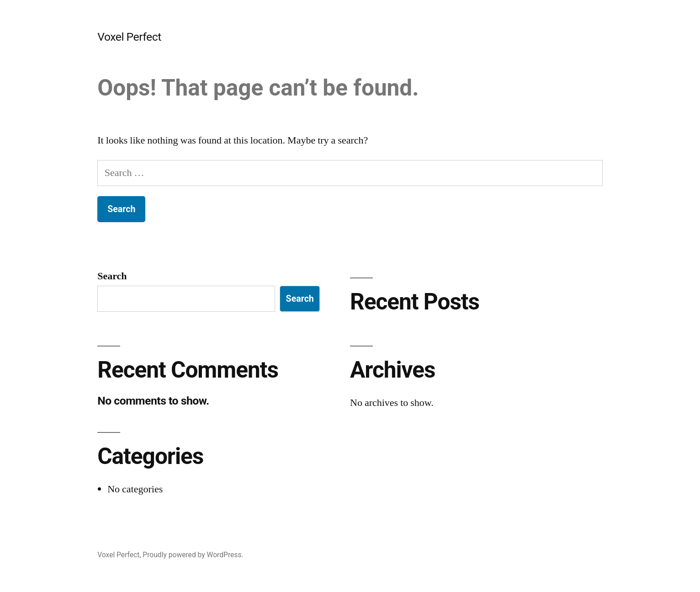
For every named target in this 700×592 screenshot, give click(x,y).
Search (112, 276)
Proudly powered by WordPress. (193, 555)
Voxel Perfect (129, 37)
